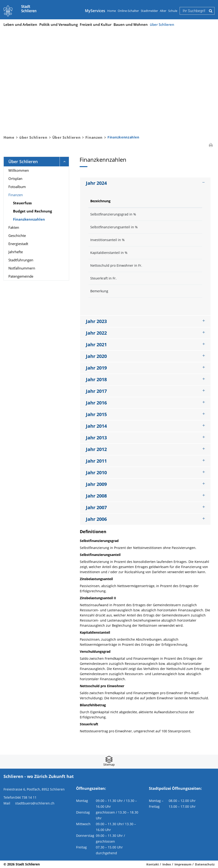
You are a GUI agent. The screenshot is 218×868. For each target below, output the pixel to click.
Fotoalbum (17, 187)
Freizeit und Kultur (96, 25)
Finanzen (16, 195)
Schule (173, 11)
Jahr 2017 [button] (96, 391)
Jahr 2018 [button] (96, 379)
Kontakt (153, 864)
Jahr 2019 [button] (96, 368)
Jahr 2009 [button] (96, 484)
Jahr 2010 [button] (96, 473)
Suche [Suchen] (211, 11)
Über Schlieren (23, 161)
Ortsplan (15, 178)
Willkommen (19, 170)
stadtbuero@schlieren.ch (35, 803)
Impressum (183, 864)
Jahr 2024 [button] (96, 183)
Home (112, 11)
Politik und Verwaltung (59, 25)
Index (167, 864)
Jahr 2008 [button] (96, 496)
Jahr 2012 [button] (96, 449)
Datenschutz (205, 864)
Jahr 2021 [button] (96, 345)
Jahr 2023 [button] (96, 321)
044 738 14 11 (26, 797)
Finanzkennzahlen (40, 219)
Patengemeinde (21, 276)
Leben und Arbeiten (20, 25)
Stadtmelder (149, 11)
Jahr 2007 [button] (96, 507)
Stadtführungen (21, 260)
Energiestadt (18, 244)
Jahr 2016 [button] (96, 403)
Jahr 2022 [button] (96, 333)
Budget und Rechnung (32, 211)
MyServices (95, 11)
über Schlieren (162, 25)
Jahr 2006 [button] (96, 519)
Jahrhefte (16, 252)
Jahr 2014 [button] (96, 426)
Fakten (14, 227)
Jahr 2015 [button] (96, 414)
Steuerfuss (22, 203)
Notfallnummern (22, 268)
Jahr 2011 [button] (96, 461)
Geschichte (17, 236)
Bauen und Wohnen (131, 25)
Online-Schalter (128, 11)
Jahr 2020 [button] (96, 356)
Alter (163, 11)
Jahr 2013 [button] (96, 438)
